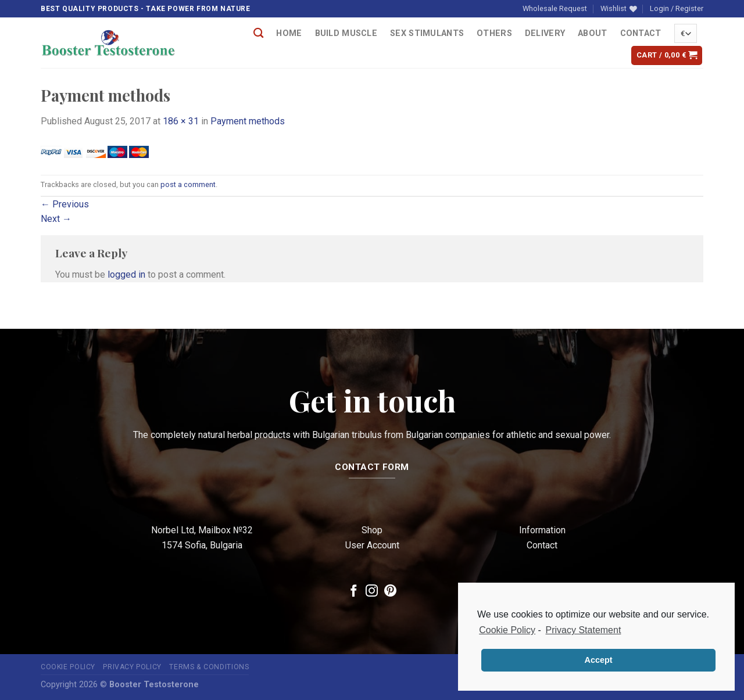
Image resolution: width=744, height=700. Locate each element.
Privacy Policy (132, 667)
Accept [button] (599, 660)
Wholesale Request (555, 8)
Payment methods (248, 121)
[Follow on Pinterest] (390, 592)
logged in (126, 274)
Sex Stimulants (427, 33)
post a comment (188, 184)
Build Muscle (346, 33)
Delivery (545, 33)
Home (289, 33)
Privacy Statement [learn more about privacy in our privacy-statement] (584, 630)
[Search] (258, 33)
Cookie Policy (68, 667)
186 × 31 (181, 121)
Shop (372, 530)
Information (542, 530)
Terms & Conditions (209, 667)
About (592, 33)
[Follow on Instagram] (372, 592)
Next (56, 219)
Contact (641, 33)
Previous (65, 204)
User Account (372, 545)
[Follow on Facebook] (354, 592)
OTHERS (494, 33)
